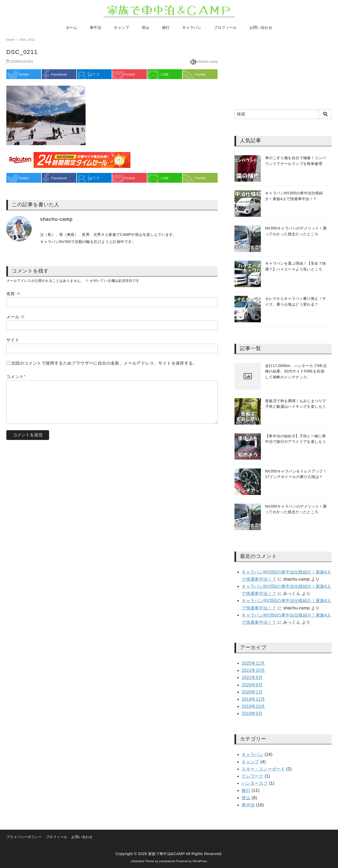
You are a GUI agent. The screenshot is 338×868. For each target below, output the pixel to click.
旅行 (166, 27)
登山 (146, 27)
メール (16, 317)
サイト (13, 340)
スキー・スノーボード (263, 769)
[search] (325, 114)
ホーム (71, 27)
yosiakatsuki (167, 861)
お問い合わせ (261, 27)
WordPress (200, 861)
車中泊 (95, 27)
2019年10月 (253, 706)
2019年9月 (252, 713)
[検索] (283, 114)
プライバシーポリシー (24, 837)
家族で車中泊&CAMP (166, 854)
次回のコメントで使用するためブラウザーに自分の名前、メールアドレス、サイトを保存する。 (104, 363)
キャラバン (192, 27)
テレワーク (252, 776)
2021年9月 (252, 678)
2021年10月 (253, 670)
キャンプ (121, 27)
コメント (16, 377)
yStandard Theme (143, 861)
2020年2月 (252, 692)
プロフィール (225, 27)
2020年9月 (252, 685)
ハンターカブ (255, 783)
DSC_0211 (27, 40)
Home (11, 40)
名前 (13, 294)
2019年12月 (253, 699)
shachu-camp (208, 62)
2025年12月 (253, 663)
